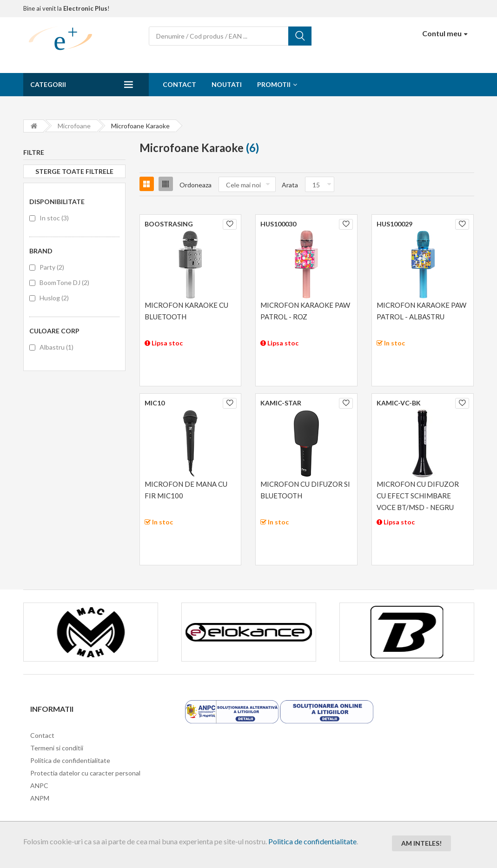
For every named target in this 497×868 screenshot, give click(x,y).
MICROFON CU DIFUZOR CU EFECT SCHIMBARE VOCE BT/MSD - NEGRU (418, 496)
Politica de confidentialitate (312, 841)
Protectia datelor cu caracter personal (85, 773)
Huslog (54, 298)
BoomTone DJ (64, 282)
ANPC (39, 785)
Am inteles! (421, 843)
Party (52, 267)
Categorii (48, 84)
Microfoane (74, 126)
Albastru (56, 347)
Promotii (274, 84)
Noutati (227, 84)
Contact (179, 84)
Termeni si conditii (57, 748)
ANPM (40, 798)
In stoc (54, 218)
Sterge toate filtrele (74, 171)
